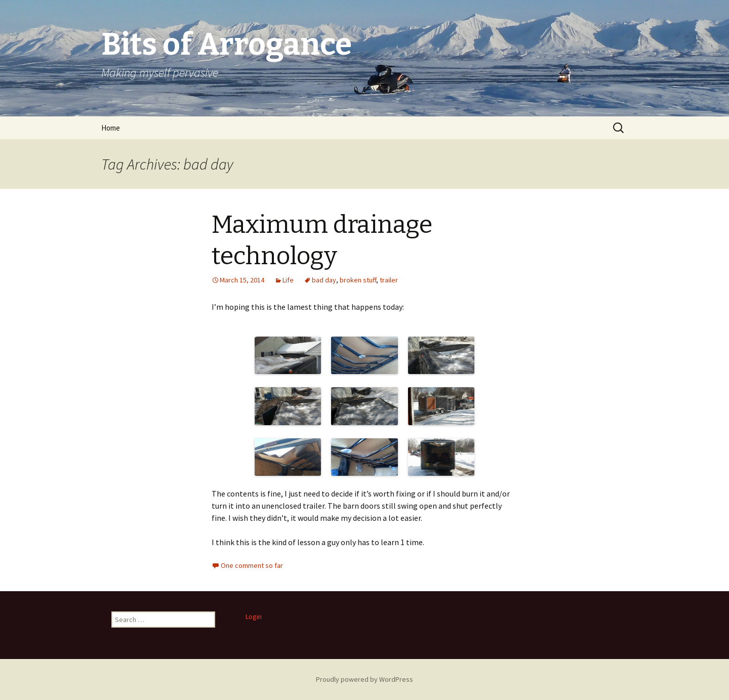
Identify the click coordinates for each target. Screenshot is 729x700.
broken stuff (358, 280)
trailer (389, 280)
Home (111, 128)
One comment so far (252, 565)
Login (254, 616)
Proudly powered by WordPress (364, 679)
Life (288, 280)
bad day (324, 280)
